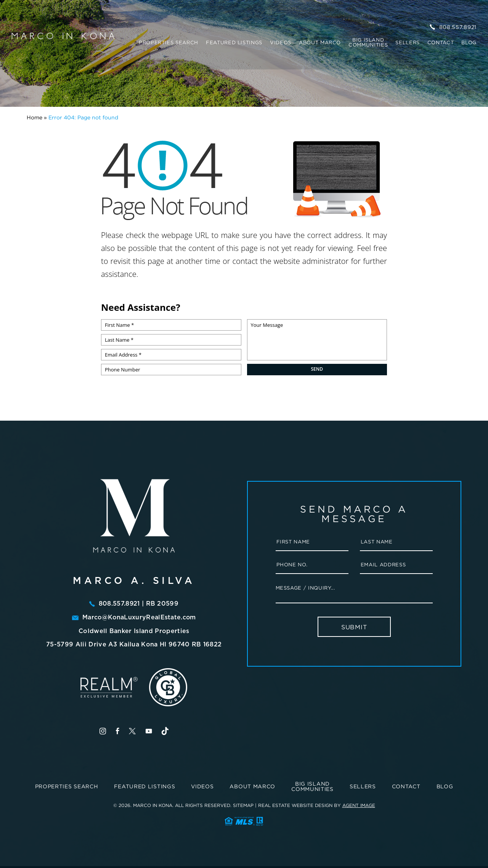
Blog (469, 41)
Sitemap (243, 805)
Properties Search (169, 41)
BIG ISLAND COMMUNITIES (368, 41)
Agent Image (359, 805)
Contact (441, 41)
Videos (281, 41)
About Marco (320, 41)
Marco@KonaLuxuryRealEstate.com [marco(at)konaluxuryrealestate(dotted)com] (139, 617)
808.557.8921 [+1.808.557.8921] (453, 26)
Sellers (408, 41)
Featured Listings (234, 41)
